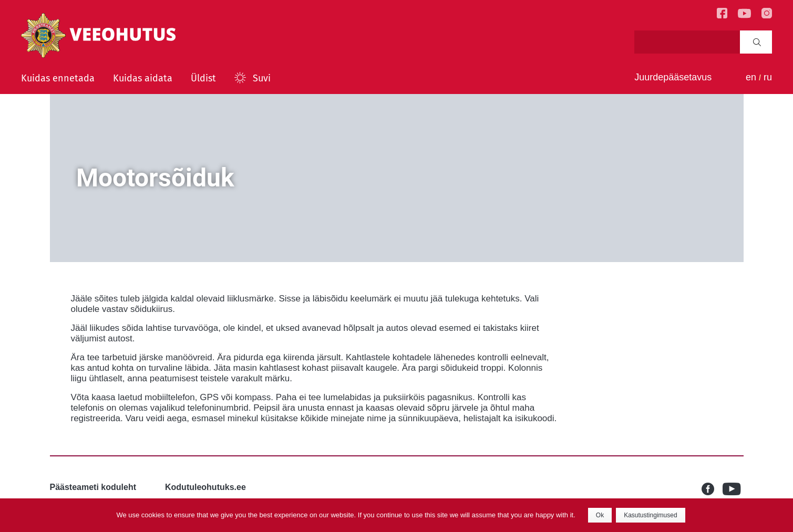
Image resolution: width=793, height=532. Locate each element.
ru (768, 77)
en (751, 77)
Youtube (733, 489)
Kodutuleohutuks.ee (205, 487)
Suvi (262, 78)
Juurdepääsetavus (673, 77)
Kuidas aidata (143, 78)
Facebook (712, 489)
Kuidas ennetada (58, 78)
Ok (600, 515)
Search (757, 42)
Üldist (203, 78)
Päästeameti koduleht (93, 487)
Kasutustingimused (650, 515)
